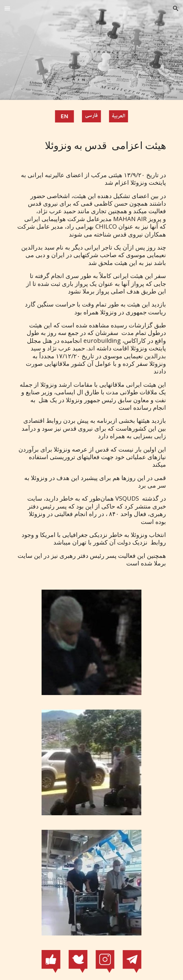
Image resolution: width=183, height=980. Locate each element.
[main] (91, 146)
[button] (7, 8)
